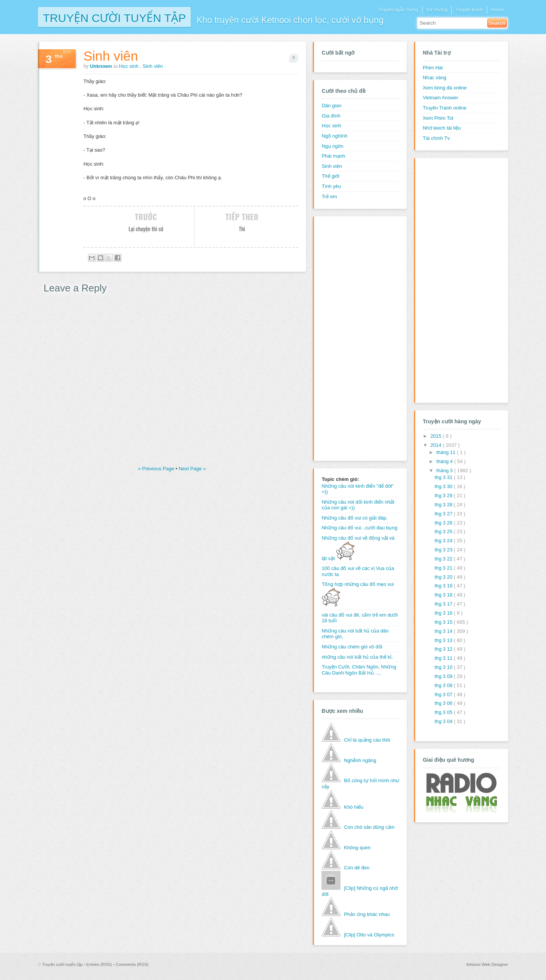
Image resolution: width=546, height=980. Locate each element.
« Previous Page (157, 469)
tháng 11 (447, 452)
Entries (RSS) (100, 964)
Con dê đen (357, 868)
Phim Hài (433, 68)
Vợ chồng (437, 10)
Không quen (357, 848)
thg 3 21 (444, 568)
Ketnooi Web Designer (487, 964)
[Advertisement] (352, 338)
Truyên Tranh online (445, 108)
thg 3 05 (444, 712)
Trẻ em (329, 196)
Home (498, 10)
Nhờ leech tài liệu (442, 128)
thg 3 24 (444, 541)
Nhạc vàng (435, 77)
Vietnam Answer (441, 98)
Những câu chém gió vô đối (352, 647)
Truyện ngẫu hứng (398, 10)
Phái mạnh (333, 156)
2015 (437, 436)
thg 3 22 (444, 559)
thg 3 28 (444, 505)
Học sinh (129, 66)
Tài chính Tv (436, 138)
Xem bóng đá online (445, 88)
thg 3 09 (444, 676)
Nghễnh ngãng (360, 760)
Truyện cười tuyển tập (114, 17)
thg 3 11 (444, 658)
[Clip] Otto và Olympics (369, 935)
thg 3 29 (444, 495)
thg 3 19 (444, 586)
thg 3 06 (444, 703)
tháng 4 (445, 461)
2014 (437, 445)
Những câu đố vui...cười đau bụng (359, 528)
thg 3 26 (444, 523)
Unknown (102, 66)
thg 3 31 (444, 477)
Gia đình (331, 116)
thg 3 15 (444, 622)
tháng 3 (445, 470)
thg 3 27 (444, 514)
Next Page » (192, 469)
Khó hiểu (354, 807)
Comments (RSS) (132, 964)
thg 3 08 (444, 685)
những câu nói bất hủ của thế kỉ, (357, 657)
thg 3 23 (444, 550)
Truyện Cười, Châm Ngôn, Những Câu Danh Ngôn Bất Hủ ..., (359, 670)
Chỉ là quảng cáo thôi (367, 740)
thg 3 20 (444, 577)
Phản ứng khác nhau (367, 914)
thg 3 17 (444, 604)
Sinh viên (111, 56)
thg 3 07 (444, 694)
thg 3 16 (444, 613)
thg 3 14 (444, 631)
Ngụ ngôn (332, 146)
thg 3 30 (444, 486)
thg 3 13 (444, 640)
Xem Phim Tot (438, 118)
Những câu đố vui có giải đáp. (355, 518)
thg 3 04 (444, 721)
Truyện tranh (469, 10)
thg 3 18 (444, 595)
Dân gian (331, 106)
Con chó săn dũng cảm (369, 827)
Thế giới (330, 176)
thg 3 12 (444, 649)
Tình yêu (331, 186)
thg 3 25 (444, 531)
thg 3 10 (444, 667)
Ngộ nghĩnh (334, 136)
